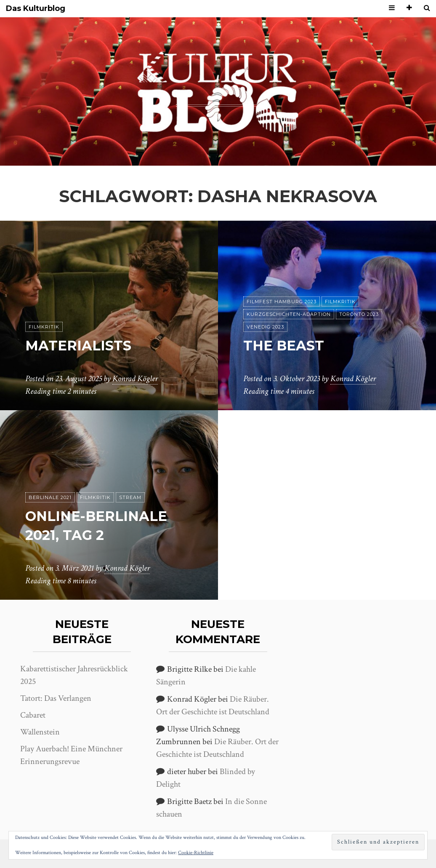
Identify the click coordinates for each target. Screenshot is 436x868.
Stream (130, 497)
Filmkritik (44, 327)
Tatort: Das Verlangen (56, 698)
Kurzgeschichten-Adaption (289, 314)
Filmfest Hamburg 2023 (282, 302)
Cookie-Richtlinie (196, 853)
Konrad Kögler (135, 379)
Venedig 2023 (265, 327)
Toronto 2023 (359, 314)
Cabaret (33, 715)
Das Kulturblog (36, 9)
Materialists (78, 346)
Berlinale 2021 (50, 497)
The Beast (284, 346)
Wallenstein (40, 732)
